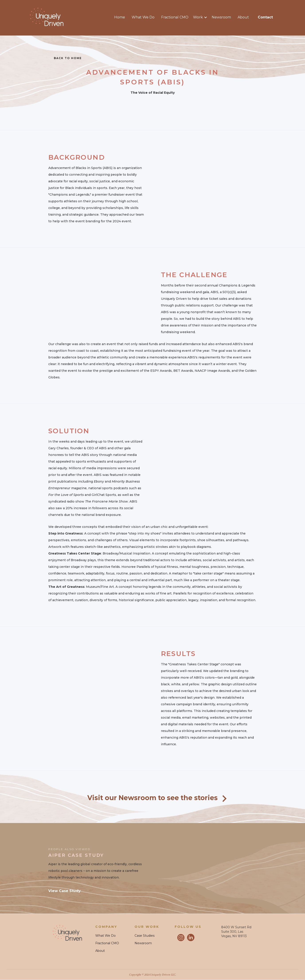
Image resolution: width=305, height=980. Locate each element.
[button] (202, 17)
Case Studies (145, 936)
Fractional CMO (175, 17)
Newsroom (221, 17)
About (243, 17)
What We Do (143, 17)
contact (265, 17)
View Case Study (65, 891)
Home (120, 17)
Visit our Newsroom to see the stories (152, 798)
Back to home (68, 58)
